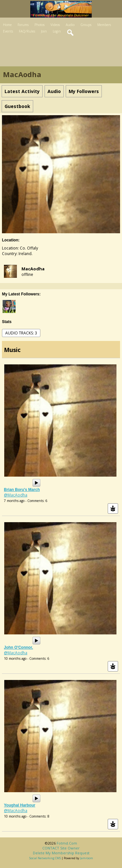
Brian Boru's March (22, 490)
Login (57, 31)
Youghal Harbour (20, 805)
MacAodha (33, 269)
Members (104, 25)
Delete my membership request (61, 853)
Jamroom (87, 858)
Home (7, 25)
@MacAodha (16, 495)
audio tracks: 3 (21, 333)
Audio (70, 25)
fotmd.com (67, 843)
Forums (23, 25)
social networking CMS (45, 858)
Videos (55, 25)
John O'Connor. (19, 647)
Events (8, 31)
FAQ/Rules (27, 31)
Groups (86, 25)
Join (44, 31)
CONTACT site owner (61, 848)
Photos (40, 25)
